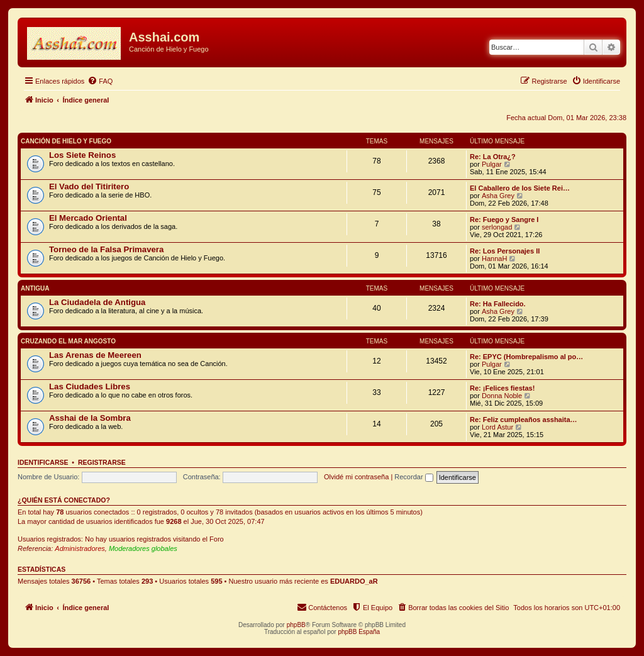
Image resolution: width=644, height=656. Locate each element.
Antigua (35, 288)
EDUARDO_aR (354, 581)
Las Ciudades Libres (90, 386)
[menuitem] (100, 81)
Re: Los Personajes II (505, 251)
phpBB (296, 625)
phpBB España (359, 632)
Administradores (80, 548)
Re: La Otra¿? (493, 157)
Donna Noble (502, 396)
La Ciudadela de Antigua (97, 302)
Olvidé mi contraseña (356, 477)
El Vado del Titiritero (89, 186)
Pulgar (492, 164)
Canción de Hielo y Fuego (66, 141)
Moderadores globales (143, 548)
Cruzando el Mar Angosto (68, 341)
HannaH (494, 259)
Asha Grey (498, 196)
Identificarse (43, 462)
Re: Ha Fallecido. (498, 304)
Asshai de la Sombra (90, 418)
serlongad (497, 227)
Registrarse (102, 462)
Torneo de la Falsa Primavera (106, 249)
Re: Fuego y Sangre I (504, 220)
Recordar (414, 477)
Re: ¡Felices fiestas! (502, 388)
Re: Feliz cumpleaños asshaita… (524, 420)
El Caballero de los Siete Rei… (520, 188)
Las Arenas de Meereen (95, 355)
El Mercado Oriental (88, 218)
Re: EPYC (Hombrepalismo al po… (526, 357)
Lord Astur (497, 427)
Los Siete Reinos (82, 155)
